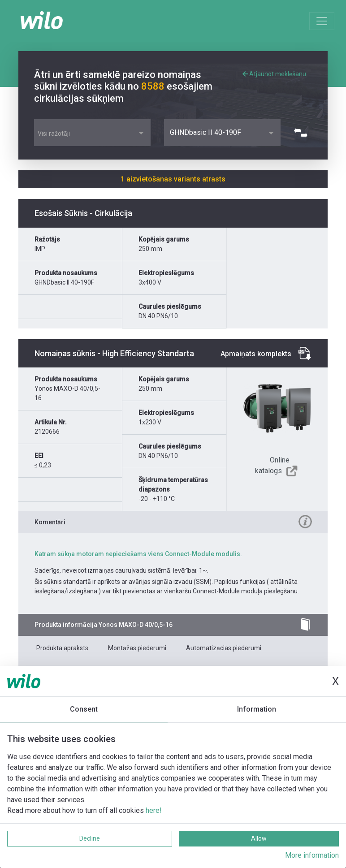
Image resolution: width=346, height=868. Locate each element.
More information (312, 855)
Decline (90, 838)
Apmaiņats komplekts (256, 354)
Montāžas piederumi (137, 648)
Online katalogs (272, 465)
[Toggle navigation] (322, 21)
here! (154, 810)
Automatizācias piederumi (224, 648)
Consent (84, 709)
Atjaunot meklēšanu (274, 74)
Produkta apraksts (62, 648)
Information (257, 709)
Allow (259, 838)
